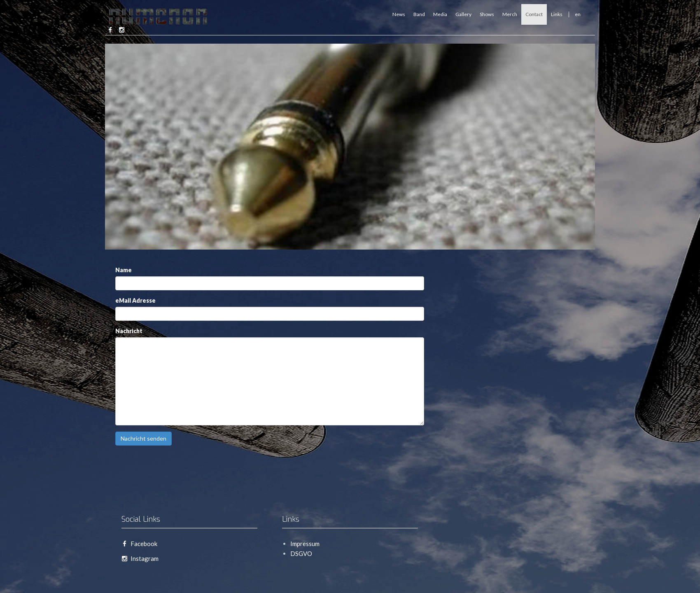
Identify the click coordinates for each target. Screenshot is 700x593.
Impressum (305, 544)
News (399, 14)
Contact (534, 14)
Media (440, 14)
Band (419, 14)
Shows (487, 14)
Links (557, 14)
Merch (510, 14)
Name (124, 270)
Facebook (139, 544)
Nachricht (129, 331)
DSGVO (301, 553)
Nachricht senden (143, 438)
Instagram (140, 558)
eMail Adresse (135, 300)
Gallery (463, 14)
